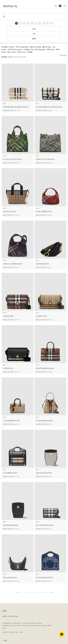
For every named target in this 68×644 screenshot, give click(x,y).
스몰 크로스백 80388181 (10, 525)
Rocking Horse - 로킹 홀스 (21, 49)
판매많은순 (10, 57)
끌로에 (34, 39)
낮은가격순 (17, 57)
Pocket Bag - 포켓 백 (27, 47)
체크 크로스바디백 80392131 (44, 525)
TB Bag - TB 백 (14, 47)
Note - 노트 (51, 47)
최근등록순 (4, 57)
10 (46, 593)
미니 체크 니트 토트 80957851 (12, 159)
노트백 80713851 (8, 316)
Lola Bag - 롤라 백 (41, 47)
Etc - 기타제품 (28, 52)
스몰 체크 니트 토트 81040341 (45, 159)
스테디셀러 (4, 47)
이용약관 (5, 616)
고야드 (34, 29)
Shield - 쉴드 (6, 52)
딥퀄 (4, 611)
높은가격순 (23, 57)
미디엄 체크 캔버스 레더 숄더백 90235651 (16, 107)
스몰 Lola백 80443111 (10, 578)
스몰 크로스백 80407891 (44, 473)
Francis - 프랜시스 (17, 52)
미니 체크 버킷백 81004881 (44, 421)
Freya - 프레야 (55, 49)
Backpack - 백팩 (44, 49)
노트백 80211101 (8, 368)
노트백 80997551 (41, 316)
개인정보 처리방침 (13, 616)
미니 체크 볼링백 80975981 (11, 421)
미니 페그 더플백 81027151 (44, 212)
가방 (4, 17)
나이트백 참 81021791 (42, 264)
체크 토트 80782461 (9, 212)
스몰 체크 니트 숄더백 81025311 (12, 264)
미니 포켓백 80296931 (10, 473)
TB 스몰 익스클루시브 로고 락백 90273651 (49, 107)
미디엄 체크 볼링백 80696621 (45, 368)
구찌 (34, 34)
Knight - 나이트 (6, 49)
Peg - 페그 (34, 49)
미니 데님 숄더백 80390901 (44, 578)
